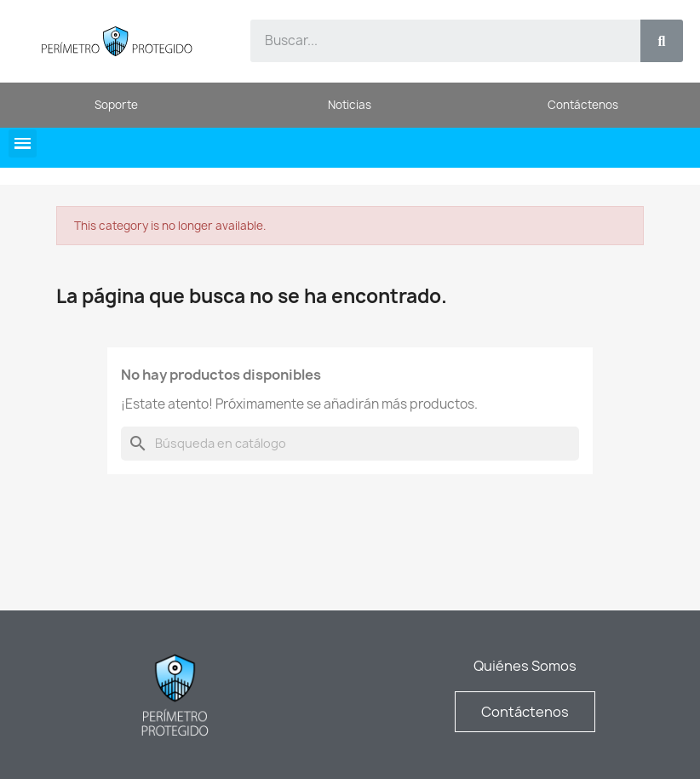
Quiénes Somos (525, 666)
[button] (23, 143)
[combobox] (436, 41)
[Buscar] (350, 444)
